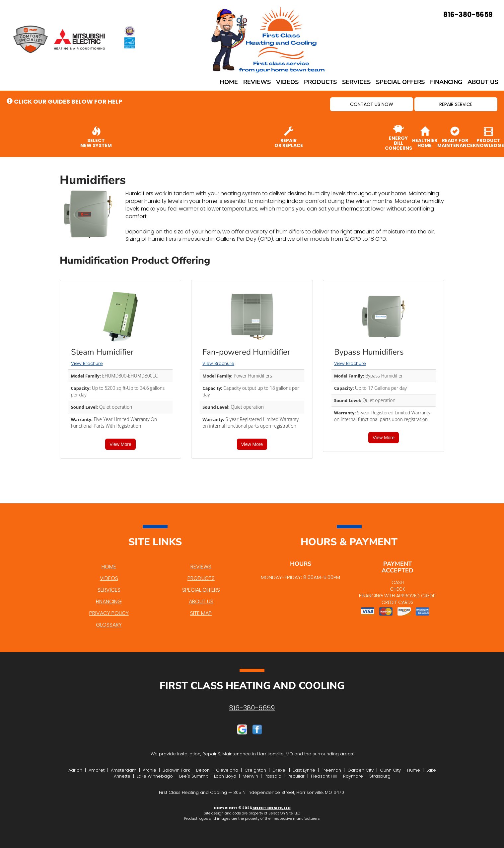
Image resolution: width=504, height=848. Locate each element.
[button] (372, 104)
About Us (483, 82)
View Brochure (87, 363)
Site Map (201, 613)
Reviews (257, 82)
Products (320, 82)
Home (229, 82)
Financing (446, 82)
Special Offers (400, 82)
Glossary (109, 625)
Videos (287, 82)
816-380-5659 (252, 708)
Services (356, 82)
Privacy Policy (109, 613)
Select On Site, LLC (272, 808)
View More (120, 444)
